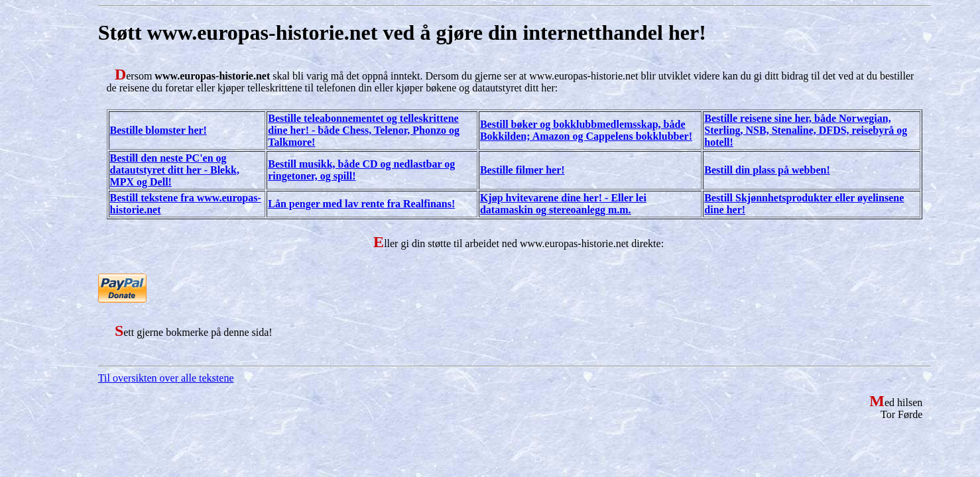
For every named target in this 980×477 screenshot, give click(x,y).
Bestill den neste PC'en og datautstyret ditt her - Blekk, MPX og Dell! (175, 170)
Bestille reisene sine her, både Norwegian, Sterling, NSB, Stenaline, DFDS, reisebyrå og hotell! (806, 130)
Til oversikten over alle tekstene (166, 378)
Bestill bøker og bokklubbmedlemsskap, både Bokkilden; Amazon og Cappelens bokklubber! (586, 130)
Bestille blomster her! (158, 130)
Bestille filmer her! (522, 170)
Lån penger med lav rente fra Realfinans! (361, 204)
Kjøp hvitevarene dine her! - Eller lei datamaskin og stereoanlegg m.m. (563, 204)
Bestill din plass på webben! (767, 170)
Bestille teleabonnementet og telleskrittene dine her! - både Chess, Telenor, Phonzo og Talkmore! (364, 130)
